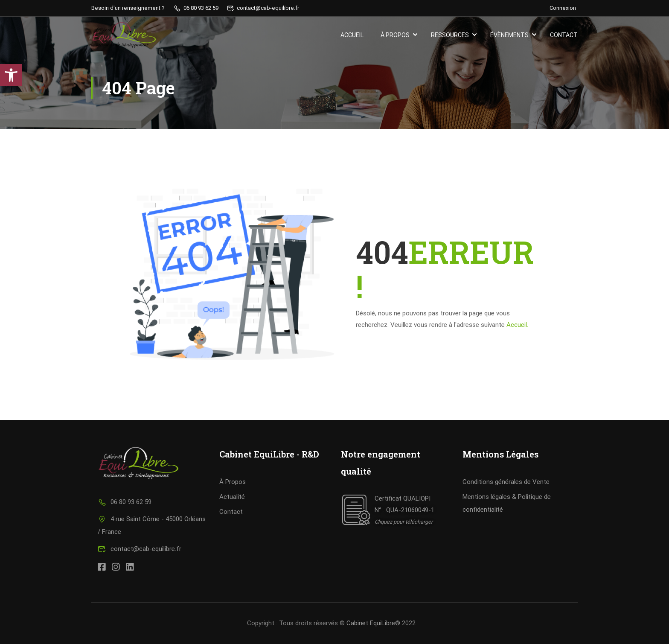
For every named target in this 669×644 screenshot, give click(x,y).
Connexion (563, 8)
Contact (564, 35)
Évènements (509, 35)
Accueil (352, 35)
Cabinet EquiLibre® (373, 623)
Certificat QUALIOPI (403, 498)
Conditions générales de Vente (506, 482)
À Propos (233, 482)
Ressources (450, 35)
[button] (11, 75)
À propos (395, 35)
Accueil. (517, 325)
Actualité (232, 497)
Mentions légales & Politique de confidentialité (507, 503)
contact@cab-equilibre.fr (140, 549)
